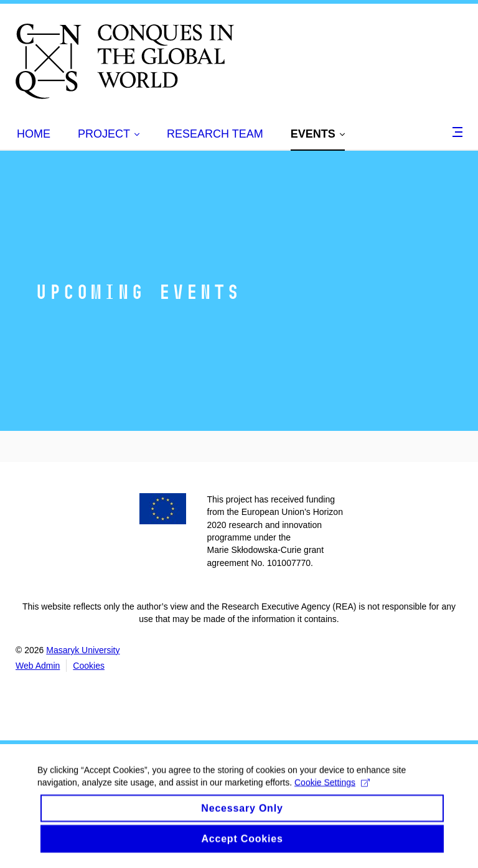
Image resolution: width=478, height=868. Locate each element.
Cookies (89, 666)
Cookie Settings (332, 790)
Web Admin (38, 666)
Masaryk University (83, 650)
